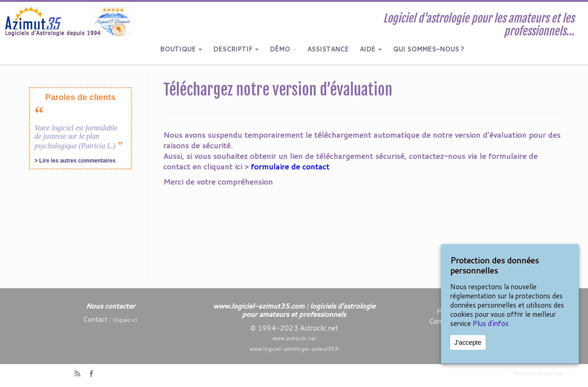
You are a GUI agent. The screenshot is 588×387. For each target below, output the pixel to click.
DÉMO (283, 49)
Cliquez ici (125, 320)
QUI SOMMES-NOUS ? (428, 49)
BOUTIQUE (181, 49)
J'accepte (468, 342)
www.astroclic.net (294, 338)
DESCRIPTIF (236, 49)
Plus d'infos (491, 323)
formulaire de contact (290, 166)
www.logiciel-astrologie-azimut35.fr (294, 349)
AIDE (371, 49)
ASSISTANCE (328, 49)
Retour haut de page (538, 373)
